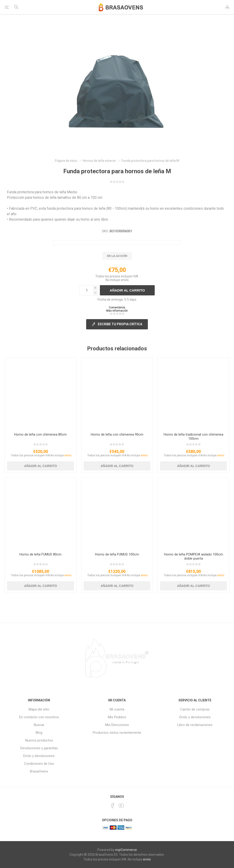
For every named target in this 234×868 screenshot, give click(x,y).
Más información (117, 311)
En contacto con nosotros (39, 717)
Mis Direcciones (117, 725)
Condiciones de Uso (39, 764)
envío (125, 280)
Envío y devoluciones (39, 756)
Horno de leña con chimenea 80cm (40, 434)
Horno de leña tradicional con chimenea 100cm (193, 437)
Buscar (39, 725)
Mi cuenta (117, 709)
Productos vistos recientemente (117, 733)
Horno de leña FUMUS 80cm (40, 554)
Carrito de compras (195, 709)
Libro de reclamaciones (195, 725)
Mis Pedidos (117, 717)
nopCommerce (126, 850)
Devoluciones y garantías (39, 748)
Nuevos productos (39, 740)
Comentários (117, 307)
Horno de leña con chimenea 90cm (117, 434)
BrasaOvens (39, 771)
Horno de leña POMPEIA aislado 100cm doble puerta (194, 556)
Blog (39, 733)
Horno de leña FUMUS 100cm (117, 554)
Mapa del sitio (39, 709)
